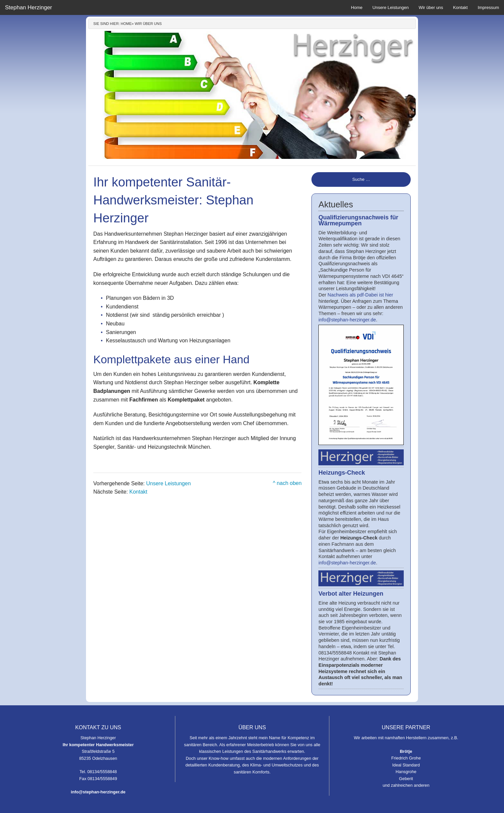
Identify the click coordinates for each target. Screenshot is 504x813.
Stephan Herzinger (29, 7)
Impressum (488, 7)
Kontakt (461, 7)
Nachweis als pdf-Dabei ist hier (361, 295)
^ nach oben (287, 483)
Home (357, 7)
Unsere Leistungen (391, 7)
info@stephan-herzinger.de (347, 320)
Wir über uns (431, 7)
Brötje (406, 751)
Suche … (361, 179)
